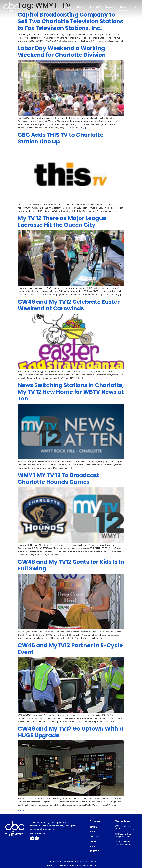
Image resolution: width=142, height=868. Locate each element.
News (123, 7)
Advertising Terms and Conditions (83, 865)
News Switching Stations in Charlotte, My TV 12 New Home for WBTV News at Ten (71, 392)
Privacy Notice (64, 865)
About (80, 7)
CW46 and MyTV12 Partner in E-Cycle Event (70, 649)
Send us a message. (127, 829)
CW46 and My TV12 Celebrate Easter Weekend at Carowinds (69, 305)
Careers (111, 7)
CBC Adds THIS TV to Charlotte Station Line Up (61, 138)
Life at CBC (95, 7)
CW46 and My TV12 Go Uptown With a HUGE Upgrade (71, 732)
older (22, 810)
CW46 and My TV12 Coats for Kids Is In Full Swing (71, 565)
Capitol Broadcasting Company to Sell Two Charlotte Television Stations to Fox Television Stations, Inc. (70, 21)
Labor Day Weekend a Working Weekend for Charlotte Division (62, 52)
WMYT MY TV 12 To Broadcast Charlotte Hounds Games (58, 479)
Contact (124, 11)
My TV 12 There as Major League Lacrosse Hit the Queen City (62, 222)
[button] (136, 7)
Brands (68, 7)
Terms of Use (51, 865)
